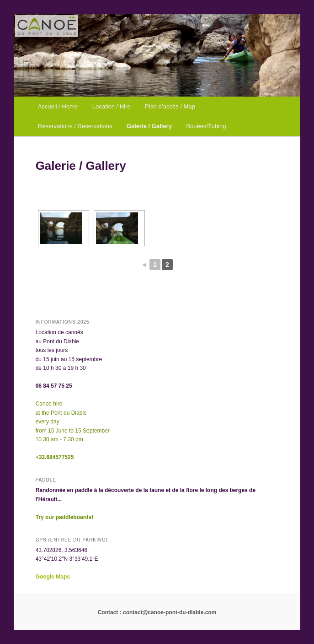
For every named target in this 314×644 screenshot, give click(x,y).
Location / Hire (112, 106)
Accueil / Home (58, 106)
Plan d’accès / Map (170, 106)
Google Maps (54, 577)
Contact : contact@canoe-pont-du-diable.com (157, 612)
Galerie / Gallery (149, 126)
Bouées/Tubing (206, 126)
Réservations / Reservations (75, 126)
